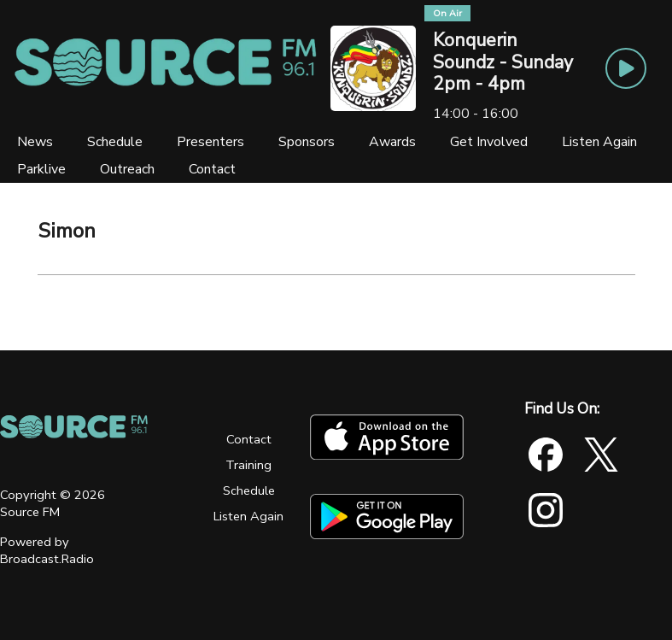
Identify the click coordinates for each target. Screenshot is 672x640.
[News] (35, 142)
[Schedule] (115, 142)
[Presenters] (210, 142)
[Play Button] (626, 68)
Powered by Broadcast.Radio (47, 550)
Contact (249, 439)
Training (248, 465)
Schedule (249, 490)
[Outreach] (127, 169)
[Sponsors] (307, 142)
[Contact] (212, 169)
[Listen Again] (599, 142)
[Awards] (392, 142)
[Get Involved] (489, 142)
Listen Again (248, 516)
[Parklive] (41, 169)
